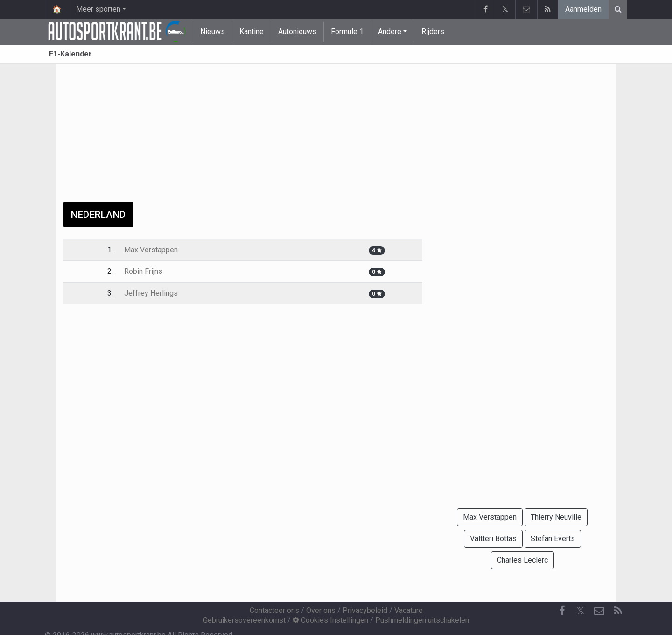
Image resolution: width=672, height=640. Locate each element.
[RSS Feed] (618, 611)
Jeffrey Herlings (151, 293)
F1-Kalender (70, 54)
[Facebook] (562, 611)
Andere (390, 31)
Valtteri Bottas (493, 539)
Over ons (321, 610)
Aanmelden (583, 9)
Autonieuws (297, 31)
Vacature (409, 610)
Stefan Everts (553, 539)
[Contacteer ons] (599, 611)
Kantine (252, 31)
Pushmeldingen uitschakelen (422, 620)
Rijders (433, 31)
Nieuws (213, 31)
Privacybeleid (365, 610)
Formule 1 (347, 31)
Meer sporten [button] (98, 9)
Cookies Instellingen (330, 620)
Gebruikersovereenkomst (244, 620)
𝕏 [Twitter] (581, 611)
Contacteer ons (274, 610)
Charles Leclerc (522, 560)
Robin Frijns (143, 271)
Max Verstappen (151, 250)
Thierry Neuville (556, 517)
